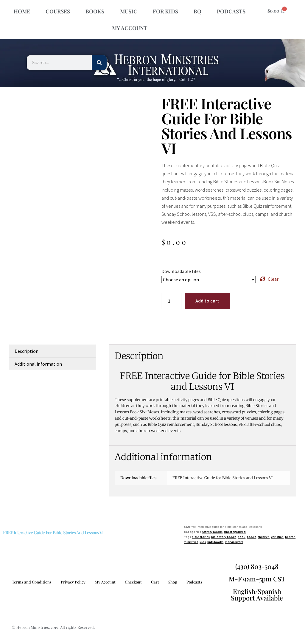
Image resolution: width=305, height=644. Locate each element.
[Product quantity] (172, 301)
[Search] (99, 63)
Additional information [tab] (38, 364)
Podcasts (194, 582)
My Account (105, 582)
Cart (155, 582)
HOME (22, 11)
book (242, 537)
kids (203, 542)
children (264, 537)
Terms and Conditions (32, 582)
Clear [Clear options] (273, 279)
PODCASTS (231, 11)
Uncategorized (235, 532)
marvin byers (234, 542)
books (252, 537)
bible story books (224, 537)
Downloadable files (181, 271)
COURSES (58, 11)
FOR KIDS (165, 11)
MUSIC (129, 11)
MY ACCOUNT (130, 28)
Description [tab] (27, 351)
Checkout (133, 582)
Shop (173, 582)
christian (277, 537)
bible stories (201, 537)
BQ (197, 11)
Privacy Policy (73, 582)
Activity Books (212, 532)
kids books (215, 542)
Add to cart (207, 301)
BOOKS (95, 11)
